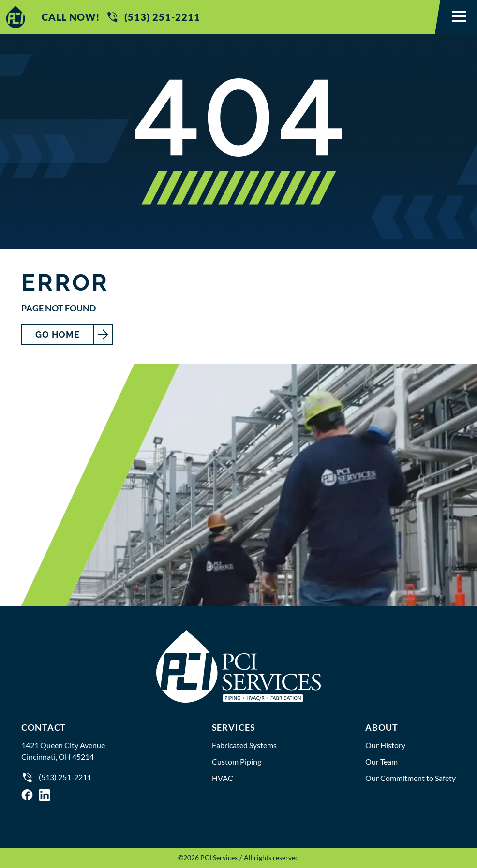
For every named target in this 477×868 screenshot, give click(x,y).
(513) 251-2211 (153, 17)
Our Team (381, 761)
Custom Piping (237, 761)
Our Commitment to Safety (410, 778)
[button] (459, 17)
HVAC (223, 778)
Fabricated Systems (244, 745)
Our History (385, 745)
